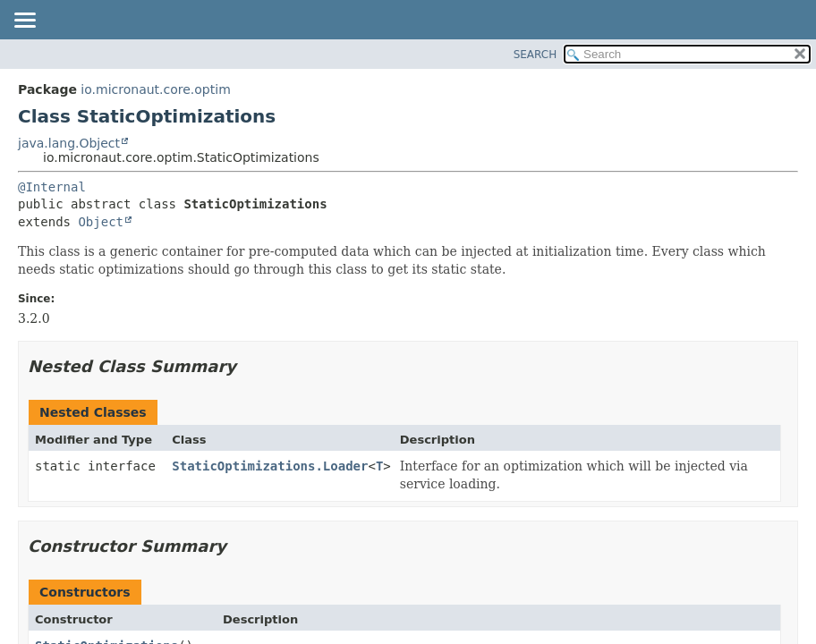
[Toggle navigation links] (24, 21)
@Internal (52, 187)
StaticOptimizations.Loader (270, 466)
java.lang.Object (69, 143)
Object (101, 222)
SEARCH (535, 55)
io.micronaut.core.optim (155, 89)
